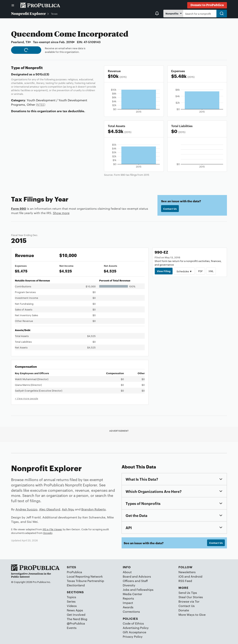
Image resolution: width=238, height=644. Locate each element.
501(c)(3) (42, 74)
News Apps (75, 610)
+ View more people (27, 398)
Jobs (126, 590)
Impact (128, 603)
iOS (181, 576)
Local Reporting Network (85, 576)
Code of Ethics (133, 623)
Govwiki (48, 533)
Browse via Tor (189, 601)
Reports (128, 598)
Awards (128, 607)
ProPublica (74, 572)
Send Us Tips (188, 593)
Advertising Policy (136, 628)
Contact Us (170, 209)
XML (211, 271)
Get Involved (76, 615)
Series (71, 601)
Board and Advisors (137, 576)
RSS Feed (185, 581)
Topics (71, 597)
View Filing (164, 271)
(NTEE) (41, 104)
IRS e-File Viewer (52, 529)
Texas (54, 14)
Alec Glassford (50, 509)
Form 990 (19, 208)
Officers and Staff (135, 581)
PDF (200, 271)
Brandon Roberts (94, 509)
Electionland (76, 585)
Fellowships (145, 590)
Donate (184, 610)
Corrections (131, 611)
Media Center (132, 594)
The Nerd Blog (77, 619)
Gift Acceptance (134, 632)
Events (72, 628)
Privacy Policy (133, 636)
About (127, 572)
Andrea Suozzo (26, 509)
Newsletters (187, 572)
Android (196, 576)
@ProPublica (76, 623)
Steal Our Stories (191, 597)
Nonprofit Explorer (28, 13)
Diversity (129, 585)
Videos (72, 606)
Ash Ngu (68, 509)
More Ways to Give (192, 615)
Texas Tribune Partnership (85, 581)
